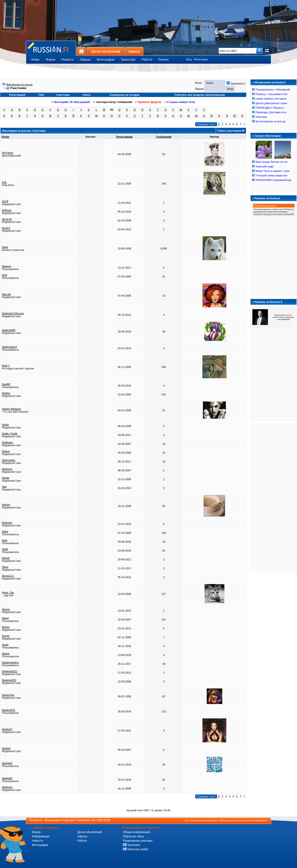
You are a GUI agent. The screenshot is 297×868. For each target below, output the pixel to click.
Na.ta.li (6, 228)
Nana (5, 567)
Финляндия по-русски (19, 85)
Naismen (7, 523)
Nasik (5, 645)
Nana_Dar (8, 592)
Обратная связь (133, 836)
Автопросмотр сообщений (113, 102)
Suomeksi (131, 845)
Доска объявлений (106, 51)
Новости (37, 841)
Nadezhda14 (9, 347)
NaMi (5, 549)
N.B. (4, 182)
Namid (6, 558)
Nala (5, 540)
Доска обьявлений (90, 832)
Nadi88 (6, 384)
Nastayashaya (10, 662)
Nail (4, 487)
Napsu (6, 627)
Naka (5, 531)
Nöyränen (8, 153)
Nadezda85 (9, 330)
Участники (63, 95)
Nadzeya (7, 469)
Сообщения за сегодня (125, 95)
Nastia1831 (9, 710)
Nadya (6, 451)
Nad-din (7, 294)
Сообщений (164, 137)
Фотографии (40, 845)
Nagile (6, 478)
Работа (82, 841)
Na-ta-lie (7, 219)
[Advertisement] (274, 497)
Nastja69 (7, 763)
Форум (36, 832)
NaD (5, 275)
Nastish (6, 748)
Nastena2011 (10, 671)
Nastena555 (9, 680)
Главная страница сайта (51, 48)
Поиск (87, 95)
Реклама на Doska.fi (267, 198)
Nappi (5, 618)
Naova (6, 609)
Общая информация (137, 832)
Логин (5, 137)
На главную (81, 51)
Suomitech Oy (86, 820)
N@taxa (7, 210)
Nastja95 (7, 778)
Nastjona (7, 787)
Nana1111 (8, 576)
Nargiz (6, 636)
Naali (5, 247)
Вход (189, 59)
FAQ (41, 95)
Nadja (5, 425)
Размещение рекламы (138, 841)
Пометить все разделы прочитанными (200, 95)
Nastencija (8, 695)
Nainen (6, 505)
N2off (5, 201)
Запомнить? (236, 84)
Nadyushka (9, 460)
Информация (41, 836)
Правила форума (148, 102)
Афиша (134, 51)
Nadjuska (7, 442)
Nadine (6, 393)
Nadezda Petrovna (13, 313)
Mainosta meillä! (136, 849)
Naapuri (7, 266)
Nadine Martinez (11, 409)
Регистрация (201, 59)
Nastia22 (7, 729)
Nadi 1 (6, 366)
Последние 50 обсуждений (71, 102)
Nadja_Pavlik (10, 434)
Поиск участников (229, 131)
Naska (6, 654)
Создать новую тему (180, 102)
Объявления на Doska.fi (270, 82)
